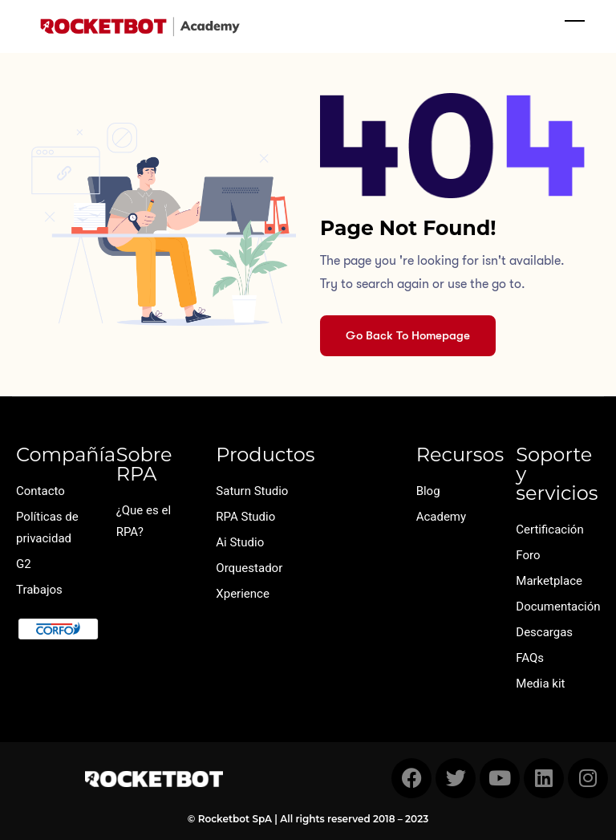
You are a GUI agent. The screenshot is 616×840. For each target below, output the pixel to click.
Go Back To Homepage (408, 335)
